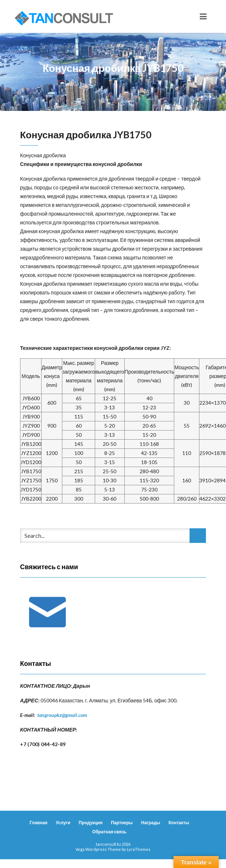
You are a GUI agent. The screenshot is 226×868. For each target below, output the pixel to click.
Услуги (63, 823)
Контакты (179, 823)
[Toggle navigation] (203, 16)
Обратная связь (109, 832)
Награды (151, 823)
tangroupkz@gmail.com (62, 715)
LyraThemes (139, 849)
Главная (38, 823)
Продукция (91, 823)
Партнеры (122, 823)
